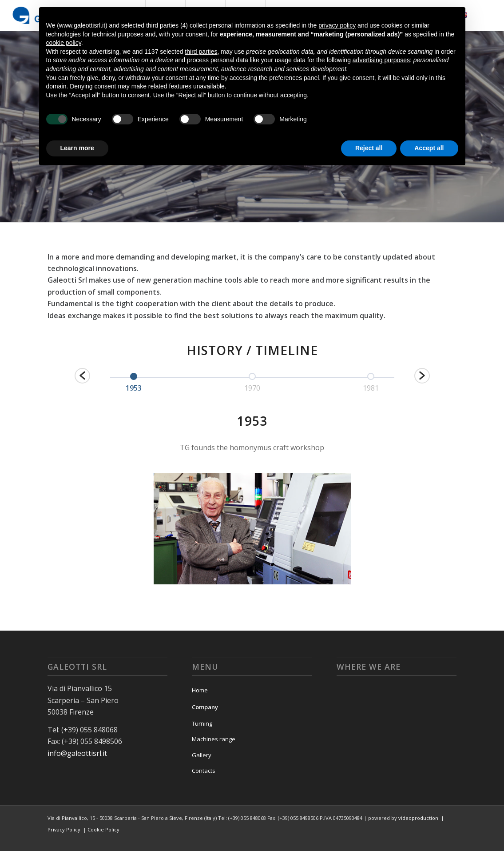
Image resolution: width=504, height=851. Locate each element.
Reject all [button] (369, 148)
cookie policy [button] (64, 43)
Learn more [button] (77, 148)
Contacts (204, 771)
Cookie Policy (103, 829)
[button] (82, 376)
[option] (134, 381)
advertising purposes (381, 60)
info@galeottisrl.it (77, 753)
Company (205, 707)
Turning (202, 723)
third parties (201, 52)
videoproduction (418, 818)
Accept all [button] (429, 148)
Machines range (214, 739)
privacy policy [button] (337, 25)
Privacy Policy (64, 829)
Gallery (202, 755)
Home (200, 690)
